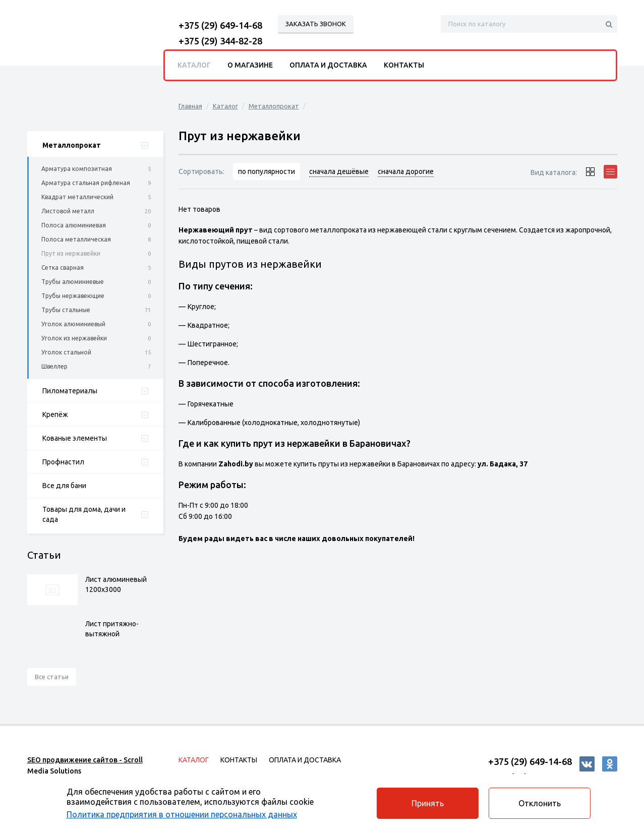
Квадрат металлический (77, 197)
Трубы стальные (66, 310)
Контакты (404, 65)
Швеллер (54, 366)
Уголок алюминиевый (73, 324)
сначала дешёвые (339, 171)
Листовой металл (68, 211)
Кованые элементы (75, 438)
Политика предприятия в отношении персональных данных (184, 813)
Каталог (225, 106)
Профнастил (63, 462)
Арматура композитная (77, 169)
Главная (190, 106)
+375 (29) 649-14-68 (220, 25)
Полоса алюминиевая (74, 225)
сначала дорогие (406, 171)
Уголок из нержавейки (74, 338)
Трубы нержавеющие (73, 296)
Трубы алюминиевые (73, 282)
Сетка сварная (63, 268)
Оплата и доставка (328, 65)
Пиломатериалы (70, 391)
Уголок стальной (66, 352)
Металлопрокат (72, 145)
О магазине (250, 65)
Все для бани (64, 486)
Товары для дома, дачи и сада (84, 514)
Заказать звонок (316, 24)
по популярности (267, 171)
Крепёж (55, 414)
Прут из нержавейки (71, 253)
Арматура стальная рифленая (86, 183)
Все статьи (52, 677)
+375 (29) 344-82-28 (220, 41)
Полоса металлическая (76, 239)
